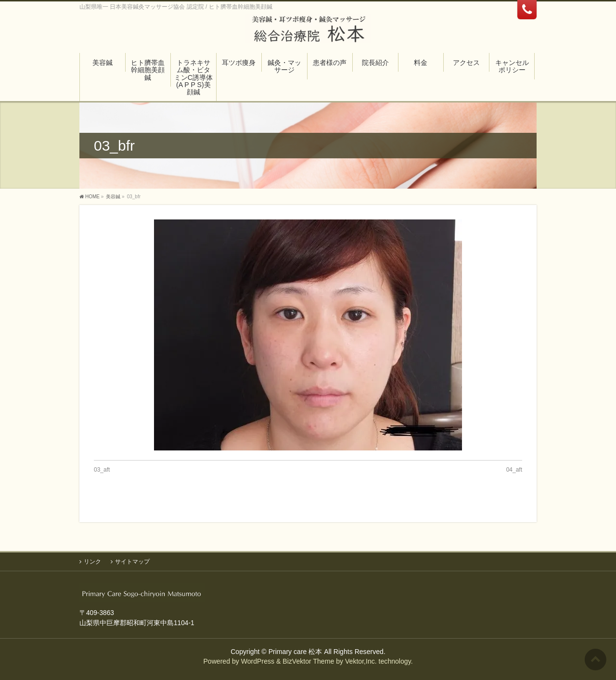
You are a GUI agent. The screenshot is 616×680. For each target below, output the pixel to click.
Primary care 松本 (295, 652)
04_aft (514, 470)
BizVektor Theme (308, 661)
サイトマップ (132, 562)
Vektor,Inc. (361, 661)
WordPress (258, 661)
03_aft (102, 470)
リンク (92, 562)
